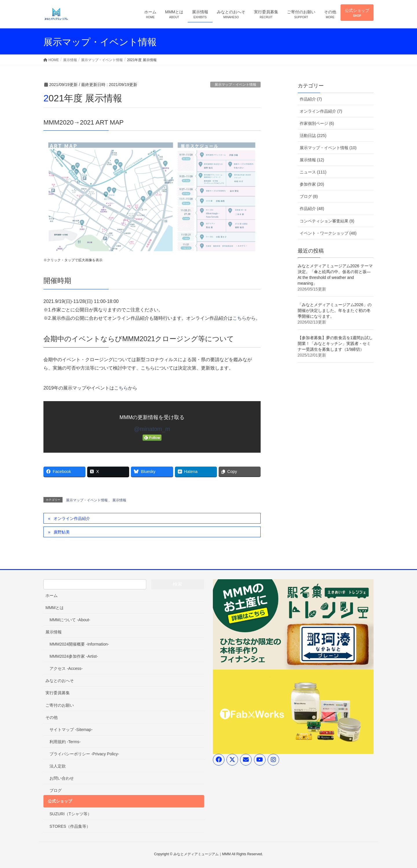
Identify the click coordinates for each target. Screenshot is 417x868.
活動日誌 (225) (313, 136)
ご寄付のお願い (60, 705)
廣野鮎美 (62, 532)
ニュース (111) (313, 172)
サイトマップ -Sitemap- (71, 730)
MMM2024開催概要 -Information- (79, 644)
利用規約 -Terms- (65, 742)
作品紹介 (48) (312, 209)
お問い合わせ (62, 778)
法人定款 (58, 766)
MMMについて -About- (70, 620)
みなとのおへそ (60, 681)
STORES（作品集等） (70, 826)
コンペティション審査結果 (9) (327, 221)
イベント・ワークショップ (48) (328, 233)
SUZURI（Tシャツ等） (71, 814)
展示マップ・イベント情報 (235, 85)
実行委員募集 (58, 693)
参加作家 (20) (312, 184)
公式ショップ (60, 801)
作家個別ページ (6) (317, 123)
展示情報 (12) (312, 160)
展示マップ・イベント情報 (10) (328, 148)
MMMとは (55, 608)
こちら (239, 318)
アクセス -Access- (66, 668)
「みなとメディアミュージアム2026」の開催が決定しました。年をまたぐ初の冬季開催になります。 (335, 310)
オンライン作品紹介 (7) (321, 111)
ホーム (52, 595)
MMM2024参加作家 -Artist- (74, 656)
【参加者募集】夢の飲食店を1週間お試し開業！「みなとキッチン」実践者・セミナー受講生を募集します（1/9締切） (335, 343)
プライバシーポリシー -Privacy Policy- (84, 754)
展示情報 (119, 500)
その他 (52, 717)
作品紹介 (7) (311, 99)
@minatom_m (152, 429)
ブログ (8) (309, 196)
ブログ (56, 790)
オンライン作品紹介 (72, 518)
